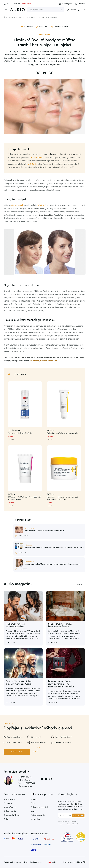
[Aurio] (17, 10)
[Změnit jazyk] (52, 862)
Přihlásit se (80, 4)
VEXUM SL (32, 164)
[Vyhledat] (61, 10)
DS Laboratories (37, 158)
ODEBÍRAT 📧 (78, 815)
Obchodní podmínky (10, 811)
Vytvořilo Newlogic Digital (74, 862)
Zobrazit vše (80, 584)
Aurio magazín (65, 4)
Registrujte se (17, 752)
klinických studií (17, 205)
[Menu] (6, 10)
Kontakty (34, 799)
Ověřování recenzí (10, 807)
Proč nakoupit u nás (38, 815)
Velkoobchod (35, 819)
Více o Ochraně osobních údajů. (68, 824)
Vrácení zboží (8, 803)
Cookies (6, 819)
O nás (33, 803)
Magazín (34, 811)
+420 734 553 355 (12, 4)
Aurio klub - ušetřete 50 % (40, 807)
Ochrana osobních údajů (12, 815)
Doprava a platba (10, 799)
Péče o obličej (12, 17)
